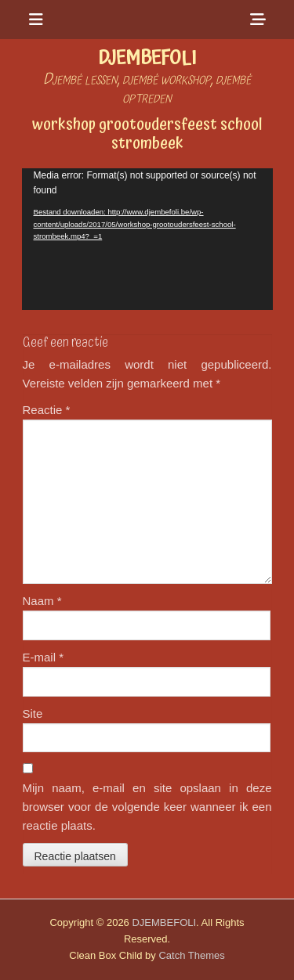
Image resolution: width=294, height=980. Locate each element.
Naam (42, 601)
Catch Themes (191, 955)
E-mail (44, 657)
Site (33, 713)
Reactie (47, 410)
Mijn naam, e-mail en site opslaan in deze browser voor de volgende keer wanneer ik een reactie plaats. (147, 807)
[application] (147, 239)
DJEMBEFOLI (147, 58)
